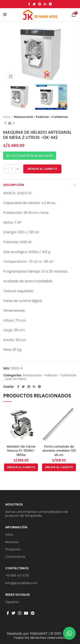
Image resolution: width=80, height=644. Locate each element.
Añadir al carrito (42, 169)
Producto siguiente (14, 123)
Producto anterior (5, 123)
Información (16, 527)
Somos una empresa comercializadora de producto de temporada (37, 514)
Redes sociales (18, 595)
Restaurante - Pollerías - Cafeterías (41, 117)
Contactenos (15, 557)
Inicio (7, 117)
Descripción (14, 185)
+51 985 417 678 (17, 576)
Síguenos (12, 602)
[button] (21, 467)
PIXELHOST (39, 634)
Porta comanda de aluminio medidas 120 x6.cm (59, 451)
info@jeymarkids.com (22, 583)
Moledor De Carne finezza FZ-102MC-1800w (21, 451)
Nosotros (14, 504)
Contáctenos (17, 568)
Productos (13, 549)
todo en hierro (16, 379)
